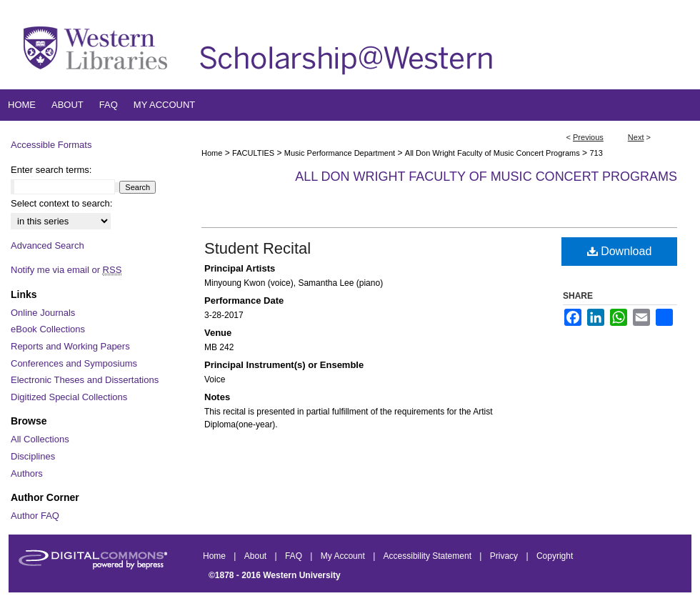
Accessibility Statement (429, 556)
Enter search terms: (51, 170)
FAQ (295, 556)
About (257, 556)
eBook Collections (48, 329)
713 (596, 153)
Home (212, 153)
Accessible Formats (51, 145)
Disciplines (33, 456)
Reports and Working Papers (70, 346)
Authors (27, 473)
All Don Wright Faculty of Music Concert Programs (492, 153)
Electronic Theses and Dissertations (85, 380)
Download (620, 251)
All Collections (40, 439)
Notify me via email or (66, 270)
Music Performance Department (340, 153)
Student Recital (257, 248)
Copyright (555, 556)
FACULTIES (253, 153)
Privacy (505, 556)
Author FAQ (35, 516)
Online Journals (43, 313)
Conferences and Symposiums (74, 363)
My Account (344, 556)
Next (636, 137)
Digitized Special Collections (69, 397)
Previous (588, 137)
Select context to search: (61, 203)
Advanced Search (47, 245)
